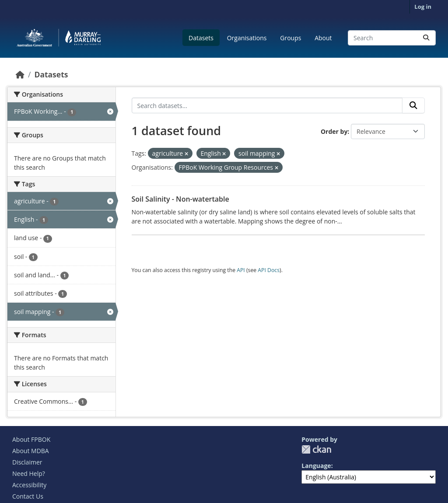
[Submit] (426, 38)
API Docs (269, 270)
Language (316, 466)
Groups (290, 38)
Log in (423, 7)
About (323, 38)
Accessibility (29, 485)
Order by (334, 131)
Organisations (247, 38)
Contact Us (28, 496)
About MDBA (31, 451)
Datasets (201, 38)
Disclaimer (27, 462)
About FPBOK (31, 439)
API (241, 270)
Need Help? (29, 473)
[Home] (20, 74)
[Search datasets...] (392, 38)
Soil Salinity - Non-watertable (180, 199)
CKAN (316, 449)
